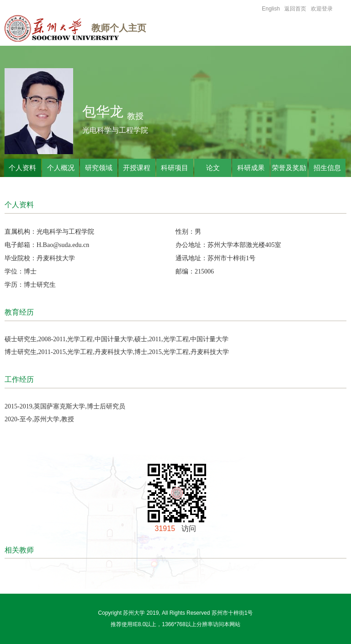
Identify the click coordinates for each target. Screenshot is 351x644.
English (271, 9)
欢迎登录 (322, 9)
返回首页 (295, 9)
